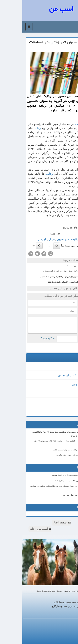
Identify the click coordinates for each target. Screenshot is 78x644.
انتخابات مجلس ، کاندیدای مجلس (54, 375)
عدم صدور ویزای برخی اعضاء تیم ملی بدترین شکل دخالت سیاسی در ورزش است (40, 488)
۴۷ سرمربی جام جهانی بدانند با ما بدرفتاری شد (53, 481)
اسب (56, 124)
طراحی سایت (65, 393)
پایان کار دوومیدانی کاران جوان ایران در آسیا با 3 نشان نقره (46, 271)
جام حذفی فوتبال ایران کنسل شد (57, 266)
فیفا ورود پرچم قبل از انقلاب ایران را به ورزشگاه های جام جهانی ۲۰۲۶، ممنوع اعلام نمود (42, 443)
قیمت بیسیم (66, 411)
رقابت (15, 128)
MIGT (70, 366)
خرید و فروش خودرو (62, 384)
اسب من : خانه (18, 529)
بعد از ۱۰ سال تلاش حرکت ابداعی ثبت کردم (53, 455)
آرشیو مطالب (70, 632)
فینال (29, 239)
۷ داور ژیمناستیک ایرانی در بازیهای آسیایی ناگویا (51, 450)
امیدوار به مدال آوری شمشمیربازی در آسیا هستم (51, 475)
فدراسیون (41, 239)
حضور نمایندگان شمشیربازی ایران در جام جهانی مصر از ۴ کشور (45, 277)
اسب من (39, 9)
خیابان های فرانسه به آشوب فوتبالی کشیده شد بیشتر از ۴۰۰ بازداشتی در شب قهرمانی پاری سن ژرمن (41, 434)
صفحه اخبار (40, 523)
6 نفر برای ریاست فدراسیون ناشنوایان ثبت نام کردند (49, 282)
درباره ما (72, 622)
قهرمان (20, 239)
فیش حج (68, 402)
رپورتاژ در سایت (68, 627)
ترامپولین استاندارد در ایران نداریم (57, 495)
